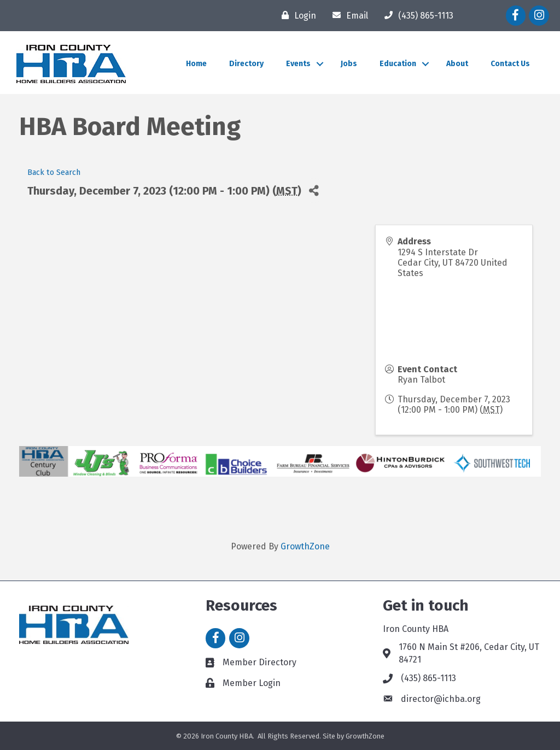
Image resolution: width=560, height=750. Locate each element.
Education (398, 64)
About (457, 64)
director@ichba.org (441, 699)
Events (298, 64)
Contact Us (510, 64)
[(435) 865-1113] (416, 15)
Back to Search (54, 172)
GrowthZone (305, 546)
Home (196, 64)
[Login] (296, 15)
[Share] (314, 191)
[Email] (348, 15)
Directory (246, 64)
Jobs (349, 64)
